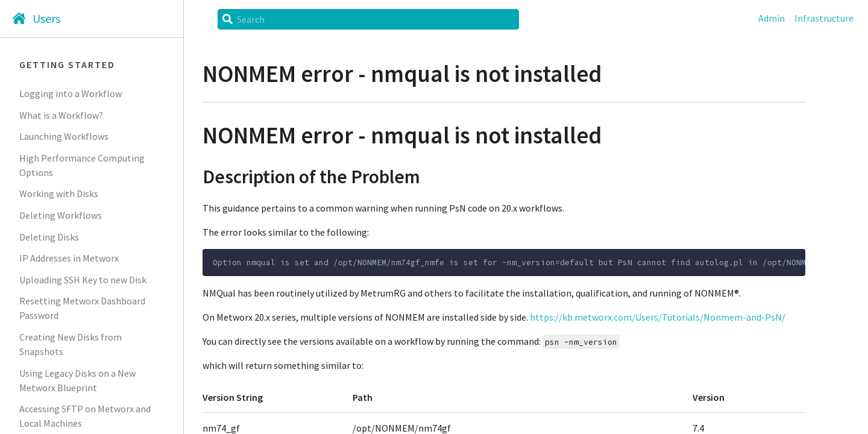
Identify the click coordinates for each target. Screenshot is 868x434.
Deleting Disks (49, 237)
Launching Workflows (64, 136)
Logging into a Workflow (71, 93)
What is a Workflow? (61, 115)
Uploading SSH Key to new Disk (83, 280)
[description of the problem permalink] (184, 177)
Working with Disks (59, 193)
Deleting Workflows (61, 215)
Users (46, 18)
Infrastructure (824, 18)
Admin (772, 18)
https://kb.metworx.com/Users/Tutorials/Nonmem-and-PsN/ (658, 317)
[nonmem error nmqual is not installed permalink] (184, 136)
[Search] (374, 19)
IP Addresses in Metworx (69, 258)
